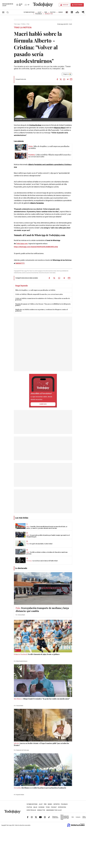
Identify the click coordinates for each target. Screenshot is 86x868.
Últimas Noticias (29, 12)
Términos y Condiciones (55, 817)
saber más (43, 404)
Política (53, 12)
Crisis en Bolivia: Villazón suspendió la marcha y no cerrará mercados (39, 294)
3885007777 (20, 263)
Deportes (57, 804)
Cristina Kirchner (35, 125)
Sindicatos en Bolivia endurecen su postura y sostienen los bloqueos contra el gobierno (42, 310)
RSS (73, 817)
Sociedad (41, 807)
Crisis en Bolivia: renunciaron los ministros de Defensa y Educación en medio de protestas (43, 299)
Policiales (39, 14)
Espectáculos (31, 810)
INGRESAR (65, 5)
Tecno (48, 807)
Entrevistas (62, 807)
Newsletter (49, 14)
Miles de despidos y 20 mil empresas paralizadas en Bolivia (35, 290)
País (46, 12)
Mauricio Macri (60, 128)
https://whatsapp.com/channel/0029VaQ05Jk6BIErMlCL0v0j (36, 247)
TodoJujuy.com (22, 244)
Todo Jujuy (17, 24)
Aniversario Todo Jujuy (54, 810)
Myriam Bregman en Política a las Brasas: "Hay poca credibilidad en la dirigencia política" (43, 305)
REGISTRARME (78, 5)
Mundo (61, 12)
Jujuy (39, 12)
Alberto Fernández (37, 203)
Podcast (54, 807)
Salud (35, 807)
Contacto (78, 817)
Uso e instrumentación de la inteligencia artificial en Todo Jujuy (65, 817)
